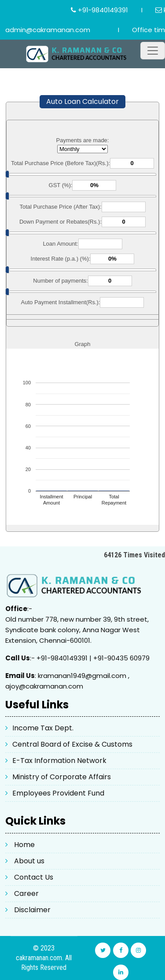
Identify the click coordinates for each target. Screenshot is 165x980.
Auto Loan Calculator (82, 101)
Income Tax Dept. (43, 728)
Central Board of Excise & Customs (72, 744)
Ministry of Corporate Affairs (62, 777)
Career (26, 893)
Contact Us (34, 877)
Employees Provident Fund (58, 793)
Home (24, 845)
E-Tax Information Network (59, 761)
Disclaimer (32, 910)
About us (29, 861)
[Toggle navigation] (153, 51)
